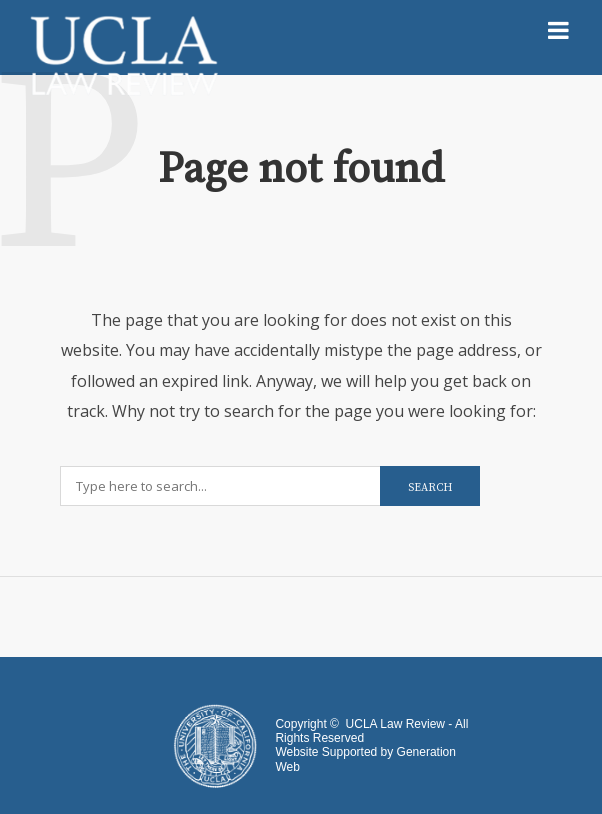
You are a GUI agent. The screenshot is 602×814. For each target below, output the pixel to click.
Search (430, 488)
